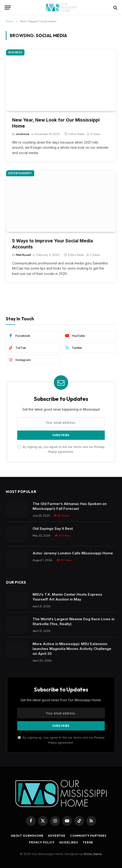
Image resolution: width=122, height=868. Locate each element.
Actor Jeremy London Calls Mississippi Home (73, 553)
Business (15, 52)
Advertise (57, 836)
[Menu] (8, 8)
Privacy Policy (42, 842)
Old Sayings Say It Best (53, 529)
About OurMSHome (27, 836)
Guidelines (69, 842)
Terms (88, 842)
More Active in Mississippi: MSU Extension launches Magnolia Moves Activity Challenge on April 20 (72, 649)
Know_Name (93, 854)
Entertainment (20, 173)
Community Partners (88, 836)
